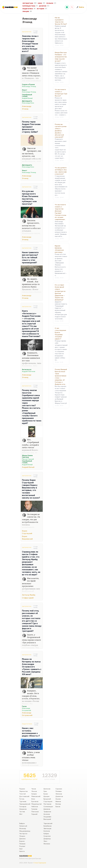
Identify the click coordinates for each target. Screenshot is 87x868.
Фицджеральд (25, 831)
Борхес (22, 841)
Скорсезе (47, 836)
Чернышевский (25, 804)
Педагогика (27, 724)
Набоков (35, 806)
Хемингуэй (23, 826)
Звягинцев (47, 828)
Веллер (58, 804)
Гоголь (22, 799)
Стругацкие (48, 801)
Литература (27, 32)
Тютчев (22, 812)
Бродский (47, 799)
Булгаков (35, 801)
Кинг (21, 849)
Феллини (47, 844)
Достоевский (24, 796)
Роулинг (22, 846)
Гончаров (23, 806)
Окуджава (47, 817)
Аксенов (47, 814)
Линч (45, 841)
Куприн (34, 794)
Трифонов (47, 812)
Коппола (47, 831)
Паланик (22, 844)
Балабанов (47, 826)
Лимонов (59, 794)
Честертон (23, 834)
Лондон (22, 836)
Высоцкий (47, 819)
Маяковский (36, 796)
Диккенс (23, 839)
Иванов (58, 801)
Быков (58, 806)
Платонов (35, 812)
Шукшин (46, 796)
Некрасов (23, 809)
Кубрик (46, 834)
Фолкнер (23, 828)
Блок (33, 799)
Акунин (58, 799)
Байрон (22, 823)
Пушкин (22, 789)
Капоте (22, 851)
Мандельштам (37, 804)
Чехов (34, 789)
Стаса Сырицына (40, 863)
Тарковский (48, 823)
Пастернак (47, 804)
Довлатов (59, 796)
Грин (45, 791)
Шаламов (47, 809)
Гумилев (34, 809)
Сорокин (59, 789)
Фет (21, 814)
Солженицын (48, 806)
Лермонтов (23, 791)
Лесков (34, 791)
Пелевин (59, 791)
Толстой (22, 794)
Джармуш (47, 839)
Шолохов (47, 789)
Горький (34, 814)
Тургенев (23, 801)
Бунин (46, 794)
